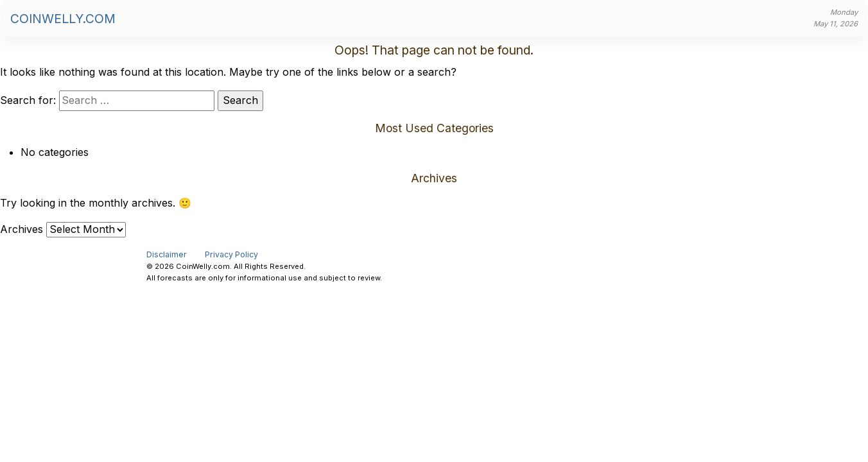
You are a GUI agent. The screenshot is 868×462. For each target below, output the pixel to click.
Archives (22, 229)
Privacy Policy (231, 254)
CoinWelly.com (63, 19)
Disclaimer (167, 254)
